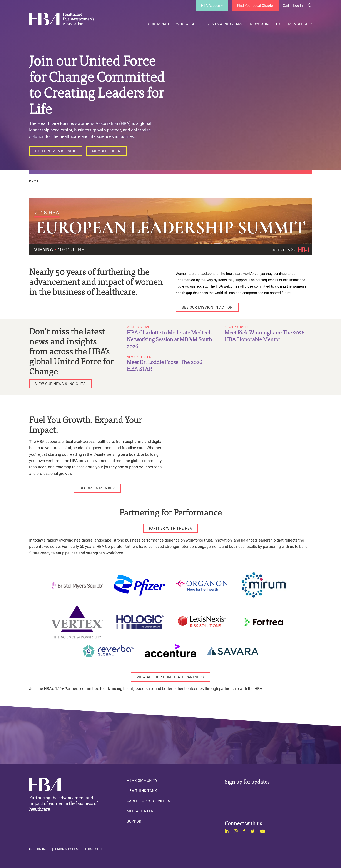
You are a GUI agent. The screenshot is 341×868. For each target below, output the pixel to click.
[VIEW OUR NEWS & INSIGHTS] (60, 384)
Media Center (140, 811)
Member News (138, 327)
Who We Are (187, 24)
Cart (286, 5)
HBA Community (142, 780)
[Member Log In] (106, 151)
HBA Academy (212, 5)
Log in (298, 5)
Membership (300, 24)
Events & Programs (225, 24)
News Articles (237, 327)
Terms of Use (95, 849)
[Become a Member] (97, 488)
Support (135, 821)
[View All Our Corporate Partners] (170, 677)
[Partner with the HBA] (171, 528)
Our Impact (159, 24)
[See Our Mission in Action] (207, 307)
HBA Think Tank (142, 791)
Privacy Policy (67, 849)
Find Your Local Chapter (255, 5)
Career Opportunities (149, 801)
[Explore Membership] (56, 151)
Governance (39, 849)
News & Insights (266, 24)
